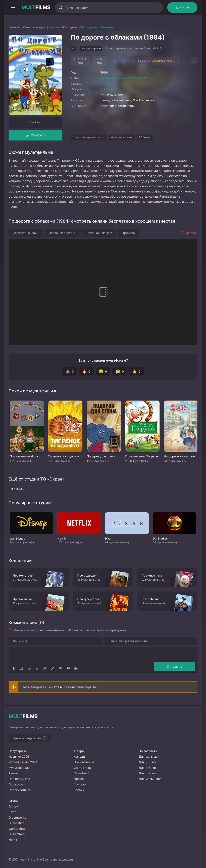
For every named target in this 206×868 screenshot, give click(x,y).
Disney (13, 806)
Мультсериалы (19, 768)
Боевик (79, 790)
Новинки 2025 (19, 756)
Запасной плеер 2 (99, 233)
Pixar (12, 812)
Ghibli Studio (17, 834)
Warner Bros (17, 829)
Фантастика (82, 768)
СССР (105, 84)
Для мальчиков (150, 779)
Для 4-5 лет (148, 768)
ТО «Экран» (109, 89)
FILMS (36, 7)
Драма (79, 779)
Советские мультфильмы (89, 137)
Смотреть (38, 135)
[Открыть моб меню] (13, 7)
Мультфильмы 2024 (23, 762)
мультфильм (110, 78)
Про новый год (19, 779)
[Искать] (61, 7)
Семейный (81, 773)
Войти (180, 8)
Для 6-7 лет (147, 773)
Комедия (80, 756)
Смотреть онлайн (26, 233)
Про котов (16, 784)
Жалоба (189, 233)
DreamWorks (17, 817)
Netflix (13, 840)
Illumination (16, 823)
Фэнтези (80, 784)
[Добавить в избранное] (194, 61)
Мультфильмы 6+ (122, 137)
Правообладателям (27, 738)
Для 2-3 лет (147, 762)
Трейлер (35, 122)
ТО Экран (145, 137)
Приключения (84, 762)
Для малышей (149, 756)
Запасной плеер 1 (62, 233)
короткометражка (134, 78)
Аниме (13, 773)
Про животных (19, 790)
